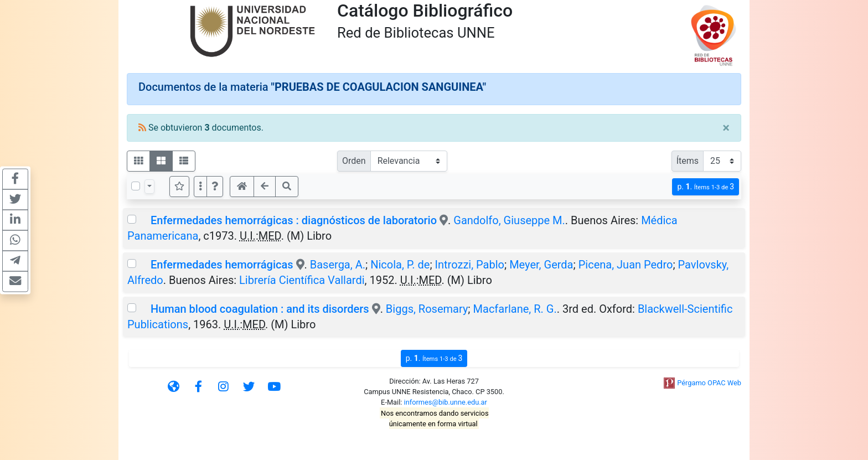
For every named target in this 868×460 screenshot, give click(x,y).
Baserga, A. (338, 265)
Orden (354, 161)
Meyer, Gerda (541, 265)
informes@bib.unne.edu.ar (446, 402)
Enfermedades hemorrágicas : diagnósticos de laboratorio (294, 220)
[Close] (726, 128)
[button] (215, 187)
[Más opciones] (200, 187)
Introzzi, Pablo (470, 265)
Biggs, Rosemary (427, 309)
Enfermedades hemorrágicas (222, 265)
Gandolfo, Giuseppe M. (509, 220)
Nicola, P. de (400, 265)
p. (706, 187)
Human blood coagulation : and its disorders (260, 309)
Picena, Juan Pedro (626, 265)
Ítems (688, 161)
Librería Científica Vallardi (302, 280)
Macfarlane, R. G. (515, 309)
